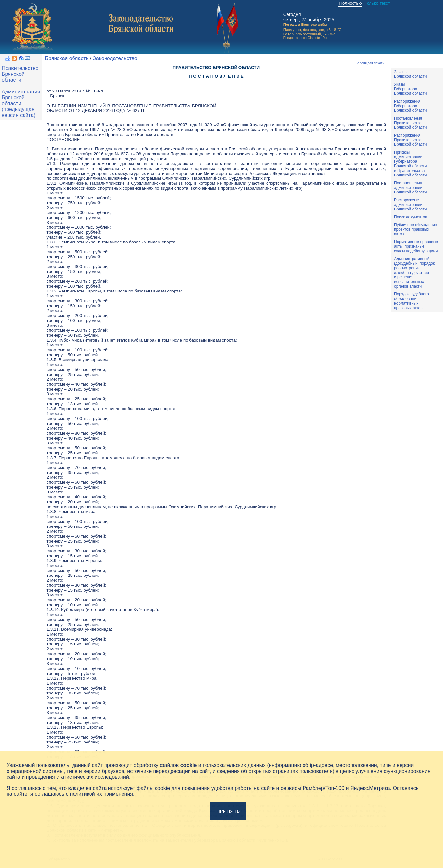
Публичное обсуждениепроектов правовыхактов (416, 229)
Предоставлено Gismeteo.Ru (305, 38)
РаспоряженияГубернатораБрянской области (410, 106)
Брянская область (67, 58)
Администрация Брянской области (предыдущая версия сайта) (21, 103)
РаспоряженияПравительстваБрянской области (410, 140)
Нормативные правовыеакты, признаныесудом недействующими (416, 246)
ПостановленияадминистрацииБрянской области (410, 188)
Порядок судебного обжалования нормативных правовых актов (411, 301)
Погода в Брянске (300, 24)
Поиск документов (410, 217)
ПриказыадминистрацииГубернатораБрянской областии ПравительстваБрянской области (410, 164)
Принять (228, 811)
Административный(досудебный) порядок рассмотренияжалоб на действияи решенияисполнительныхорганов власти (414, 273)
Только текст (377, 3)
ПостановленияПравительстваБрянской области (410, 123)
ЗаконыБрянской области (410, 74)
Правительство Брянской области (20, 74)
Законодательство (115, 58)
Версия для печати (370, 63)
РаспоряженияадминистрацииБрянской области (410, 205)
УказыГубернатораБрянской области (410, 89)
